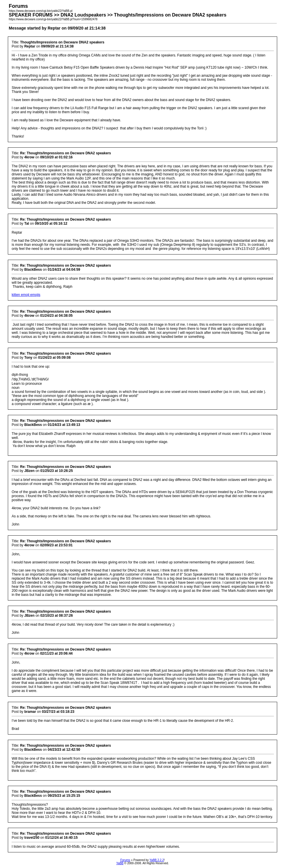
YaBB (120, 863)
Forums (125, 860)
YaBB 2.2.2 (157, 860)
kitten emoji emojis (26, 295)
